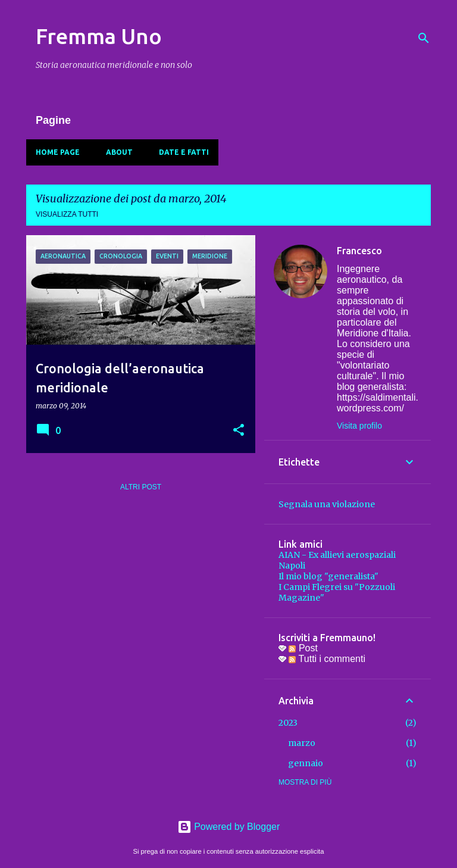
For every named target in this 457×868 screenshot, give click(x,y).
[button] (239, 431)
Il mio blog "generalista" (328, 576)
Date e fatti (184, 152)
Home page (58, 152)
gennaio (306, 763)
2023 (288, 723)
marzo (302, 743)
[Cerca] (424, 38)
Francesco (359, 251)
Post (303, 648)
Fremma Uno (99, 36)
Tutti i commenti (327, 659)
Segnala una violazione (327, 504)
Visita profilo (359, 426)
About (119, 152)
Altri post (141, 487)
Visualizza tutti (67, 214)
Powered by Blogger (229, 827)
